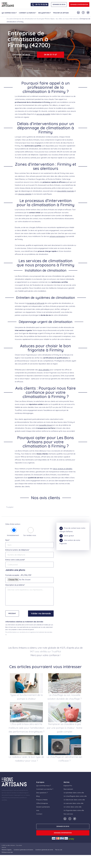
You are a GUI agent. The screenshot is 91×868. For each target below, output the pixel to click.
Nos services (68, 814)
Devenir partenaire (43, 807)
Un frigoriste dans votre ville (74, 810)
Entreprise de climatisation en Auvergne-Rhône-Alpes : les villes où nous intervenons (46, 19)
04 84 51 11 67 (51, 55)
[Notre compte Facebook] (83, 13)
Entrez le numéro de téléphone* (17, 550)
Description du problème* (15, 585)
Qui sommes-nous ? (9, 13)
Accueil (9, 19)
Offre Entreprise (42, 803)
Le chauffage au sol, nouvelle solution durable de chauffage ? (65, 697)
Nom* (7, 540)
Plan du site (59, 850)
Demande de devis (21, 55)
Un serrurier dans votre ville (73, 803)
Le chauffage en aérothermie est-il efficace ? (65, 759)
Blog (38, 796)
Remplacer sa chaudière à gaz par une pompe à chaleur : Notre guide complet (65, 728)
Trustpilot (10, 507)
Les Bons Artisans (10, 845)
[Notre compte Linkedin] (78, 13)
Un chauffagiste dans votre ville (75, 796)
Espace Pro (68, 786)
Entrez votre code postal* (15, 560)
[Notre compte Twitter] (88, 13)
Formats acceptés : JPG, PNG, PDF (18, 575)
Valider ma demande (41, 613)
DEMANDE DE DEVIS (59, 4)
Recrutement (68, 789)
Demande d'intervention (79, 4)
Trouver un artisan (61, 13)
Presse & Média (42, 800)
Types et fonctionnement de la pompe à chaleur (26, 697)
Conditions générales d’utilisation (23, 850)
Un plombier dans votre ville (74, 793)
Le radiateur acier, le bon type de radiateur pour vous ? (26, 759)
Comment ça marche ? (27, 13)
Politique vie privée (7, 852)
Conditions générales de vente (44, 850)
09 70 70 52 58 (41, 5)
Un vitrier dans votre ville (72, 807)
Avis (38, 810)
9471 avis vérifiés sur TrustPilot (45, 651)
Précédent (12, 613)
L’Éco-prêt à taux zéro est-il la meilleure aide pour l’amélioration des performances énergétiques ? (26, 728)
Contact (39, 814)
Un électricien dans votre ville (74, 800)
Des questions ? (45, 13)
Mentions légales (7, 850)
